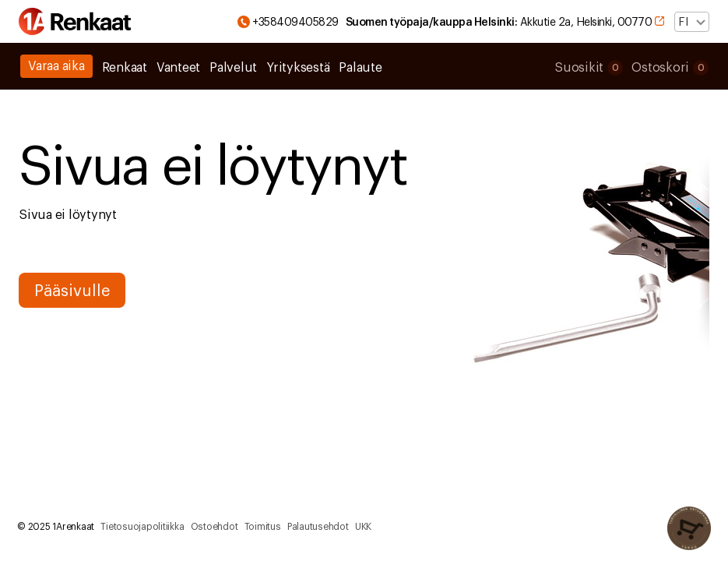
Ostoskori (670, 68)
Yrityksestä (298, 68)
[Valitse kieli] (692, 22)
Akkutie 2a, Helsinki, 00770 (510, 22)
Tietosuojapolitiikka (142, 527)
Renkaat (125, 68)
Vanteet (178, 68)
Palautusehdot (318, 527)
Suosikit (589, 68)
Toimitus (263, 527)
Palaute (360, 68)
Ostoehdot (215, 527)
